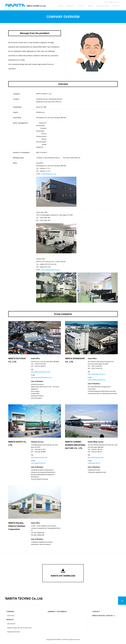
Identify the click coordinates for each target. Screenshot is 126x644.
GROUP (91, 6)
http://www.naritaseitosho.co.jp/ (41, 372)
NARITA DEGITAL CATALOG (102, 616)
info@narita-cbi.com (94, 463)
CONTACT (116, 6)
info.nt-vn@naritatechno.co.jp (50, 270)
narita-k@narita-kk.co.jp (38, 463)
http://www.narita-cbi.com (96, 457)
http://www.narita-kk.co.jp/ (39, 457)
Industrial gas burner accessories (19, 628)
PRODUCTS (70, 6)
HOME (61, 6)
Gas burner (11, 624)
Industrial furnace (14, 632)
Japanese (107, 2)
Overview (11, 616)
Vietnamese (115, 2)
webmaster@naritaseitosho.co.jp (41, 377)
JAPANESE (51, 612)
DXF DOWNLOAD (103, 6)
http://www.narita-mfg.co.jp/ (96, 374)
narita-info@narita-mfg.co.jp (97, 380)
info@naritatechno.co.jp (49, 174)
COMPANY (81, 6)
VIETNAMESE (62, 612)
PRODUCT (10, 620)
